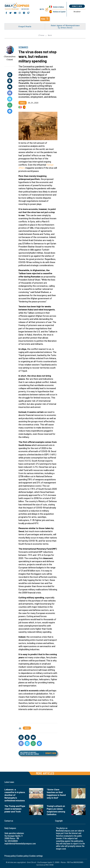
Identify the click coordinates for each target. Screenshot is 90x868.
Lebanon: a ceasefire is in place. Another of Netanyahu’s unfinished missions (15, 795)
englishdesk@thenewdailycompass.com (20, 843)
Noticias (59, 12)
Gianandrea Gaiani (10, 58)
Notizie (59, 7)
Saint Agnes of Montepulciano (65, 25)
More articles (45, 773)
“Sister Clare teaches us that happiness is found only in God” (56, 794)
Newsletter (77, 12)
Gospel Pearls (25, 26)
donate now (77, 6)
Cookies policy (22, 856)
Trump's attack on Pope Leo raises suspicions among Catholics (56, 810)
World (50, 35)
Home (41, 35)
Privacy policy (10, 856)
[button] (45, 19)
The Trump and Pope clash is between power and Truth (15, 809)
